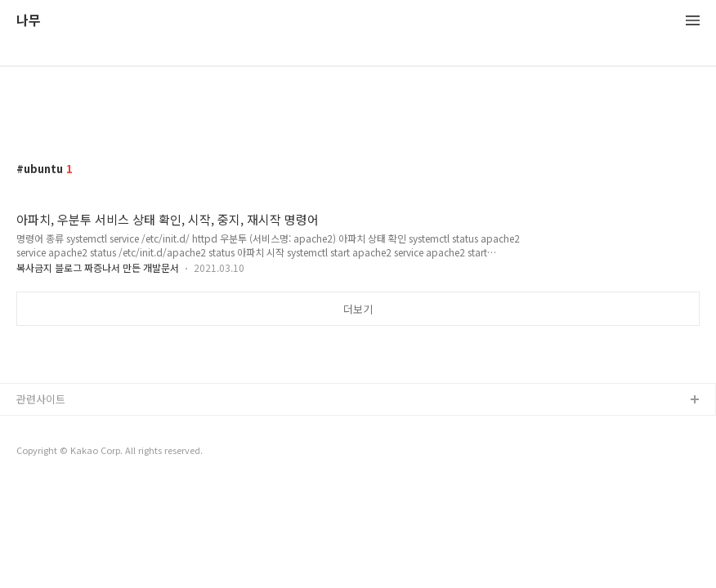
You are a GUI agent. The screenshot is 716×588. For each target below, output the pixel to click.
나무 (29, 21)
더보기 (358, 309)
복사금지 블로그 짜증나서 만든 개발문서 (98, 267)
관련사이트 (41, 399)
